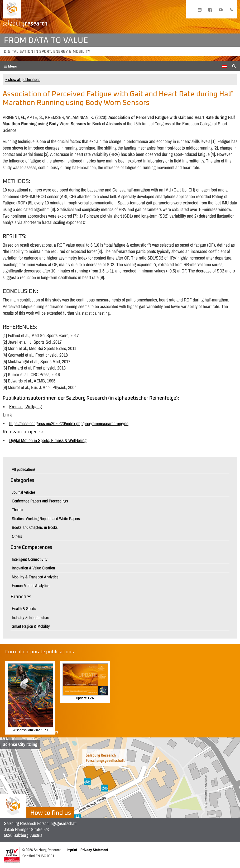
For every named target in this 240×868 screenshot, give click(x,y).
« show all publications (23, 79)
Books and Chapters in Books (35, 527)
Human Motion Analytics (31, 586)
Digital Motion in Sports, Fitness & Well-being (48, 440)
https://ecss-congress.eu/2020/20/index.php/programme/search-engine (69, 423)
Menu (12, 66)
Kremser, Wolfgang (25, 407)
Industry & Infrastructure (30, 617)
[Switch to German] (224, 66)
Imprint (72, 850)
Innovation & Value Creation (33, 568)
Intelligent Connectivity (30, 559)
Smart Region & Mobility (31, 626)
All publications (24, 469)
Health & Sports (24, 608)
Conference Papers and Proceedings (40, 501)
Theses (18, 510)
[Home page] (12, 9)
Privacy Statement (94, 850)
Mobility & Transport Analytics (35, 577)
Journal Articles (24, 492)
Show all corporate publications (32, 732)
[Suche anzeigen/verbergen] (234, 66)
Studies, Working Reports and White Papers (46, 519)
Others (17, 536)
